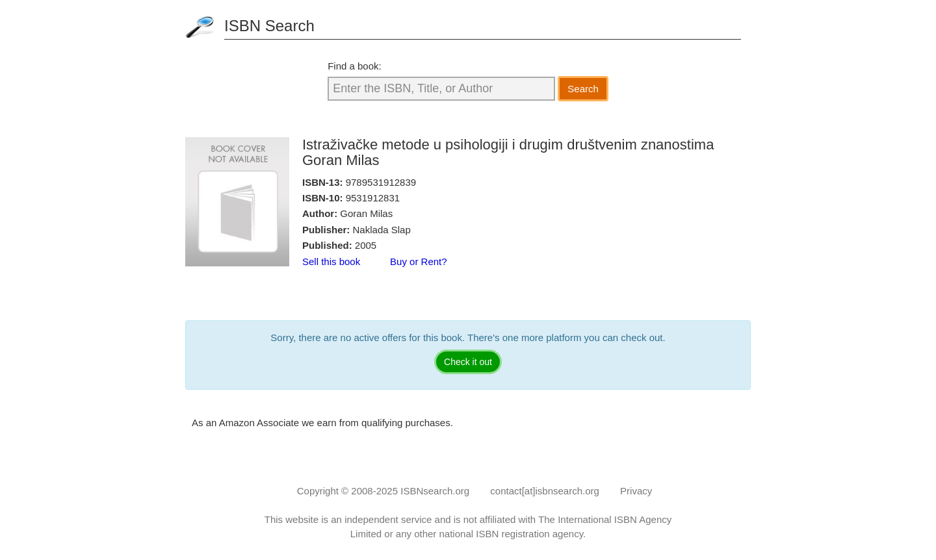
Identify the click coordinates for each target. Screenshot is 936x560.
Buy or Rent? (419, 261)
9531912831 (373, 198)
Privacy (636, 491)
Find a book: (355, 66)
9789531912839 (381, 182)
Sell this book (331, 261)
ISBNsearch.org (435, 491)
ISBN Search (269, 26)
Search (583, 89)
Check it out (468, 362)
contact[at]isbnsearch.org (545, 491)
